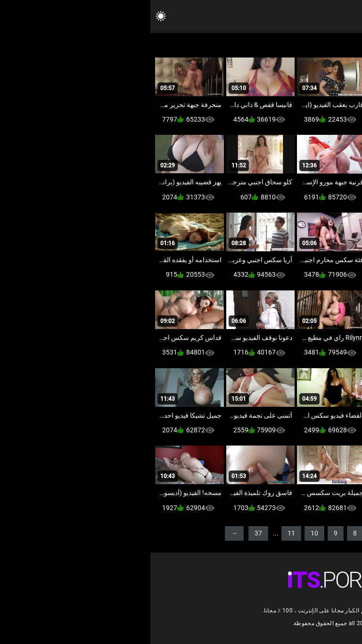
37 (108, 533)
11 (141, 533)
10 (164, 533)
